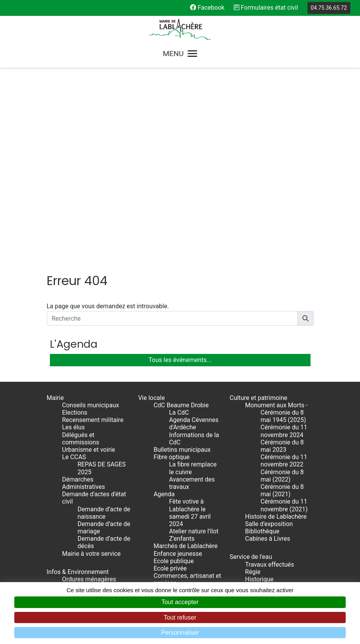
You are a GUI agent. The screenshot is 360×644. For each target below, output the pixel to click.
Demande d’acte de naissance (104, 513)
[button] (305, 318)
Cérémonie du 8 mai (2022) (282, 476)
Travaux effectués (270, 565)
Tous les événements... (180, 360)
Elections (75, 413)
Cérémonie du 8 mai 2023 (282, 446)
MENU (180, 54)
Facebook (207, 8)
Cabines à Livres (268, 539)
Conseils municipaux (91, 405)
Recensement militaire (93, 420)
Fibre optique (171, 457)
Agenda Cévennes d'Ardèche (194, 424)
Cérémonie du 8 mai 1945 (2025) (283, 416)
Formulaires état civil (266, 8)
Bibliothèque (262, 531)
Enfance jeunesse (178, 554)
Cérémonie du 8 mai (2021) (282, 490)
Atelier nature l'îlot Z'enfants (194, 535)
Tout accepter (180, 602)
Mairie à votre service (92, 554)
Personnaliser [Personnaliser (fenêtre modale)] (180, 633)
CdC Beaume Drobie (181, 405)
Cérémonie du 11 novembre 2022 (284, 461)
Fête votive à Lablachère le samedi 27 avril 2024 (190, 513)
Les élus (74, 427)
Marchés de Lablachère (186, 546)
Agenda (164, 494)
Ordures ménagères (89, 579)
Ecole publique (174, 561)
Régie (253, 572)
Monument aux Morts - (276, 405)
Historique (259, 579)
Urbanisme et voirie (89, 450)
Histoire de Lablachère (276, 517)
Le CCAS (74, 457)
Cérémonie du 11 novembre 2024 (284, 431)
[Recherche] (172, 318)
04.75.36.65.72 (329, 8)
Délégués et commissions (81, 439)
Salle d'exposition (269, 524)
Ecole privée (170, 568)
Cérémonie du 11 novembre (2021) (284, 505)
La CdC (179, 413)
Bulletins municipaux (182, 450)
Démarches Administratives (84, 483)
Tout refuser (180, 618)
